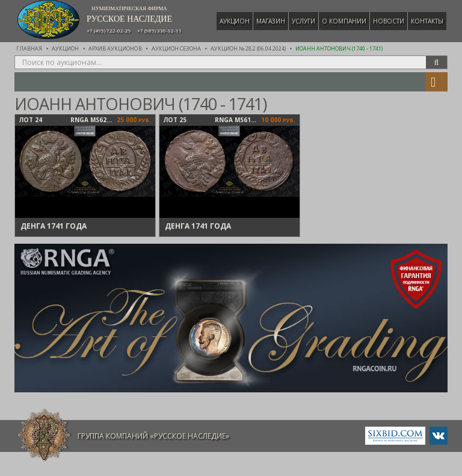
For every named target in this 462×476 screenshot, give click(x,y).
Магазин (271, 21)
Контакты (427, 21)
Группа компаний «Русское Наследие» (153, 436)
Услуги (303, 21)
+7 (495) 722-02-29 (109, 31)
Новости (389, 21)
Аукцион (235, 21)
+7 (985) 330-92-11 (159, 31)
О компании (344, 21)
